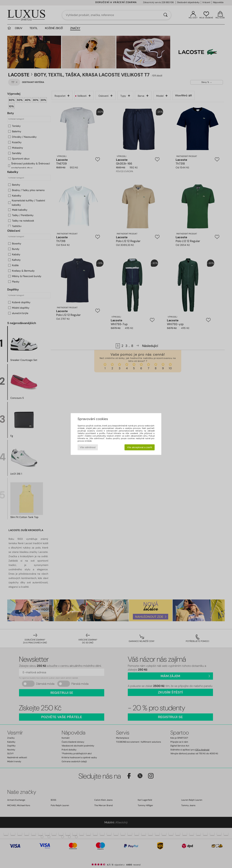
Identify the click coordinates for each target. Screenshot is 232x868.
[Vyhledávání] (165, 15)
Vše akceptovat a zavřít (140, 447)
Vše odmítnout (88, 447)
